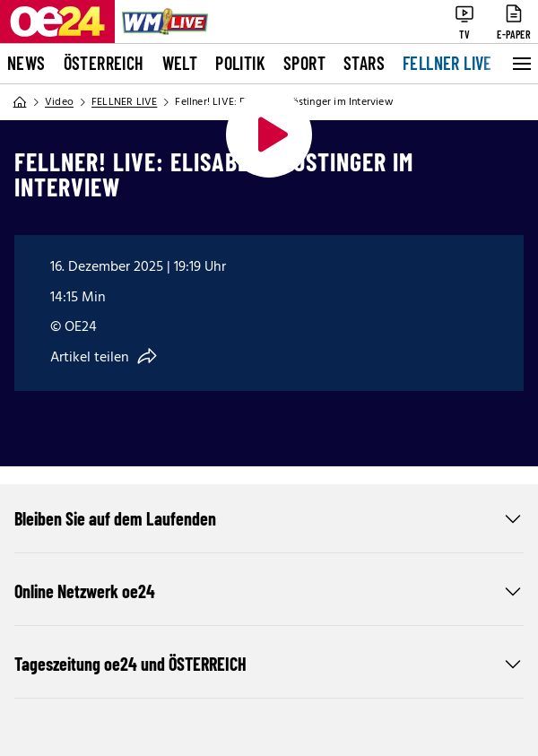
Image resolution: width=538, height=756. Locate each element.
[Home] (20, 102)
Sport (304, 63)
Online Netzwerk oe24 (269, 591)
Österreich (104, 63)
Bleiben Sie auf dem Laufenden (269, 518)
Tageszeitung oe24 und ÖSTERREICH (269, 664)
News (26, 63)
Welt (180, 63)
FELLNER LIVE (447, 63)
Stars (364, 63)
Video (59, 102)
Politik (240, 63)
